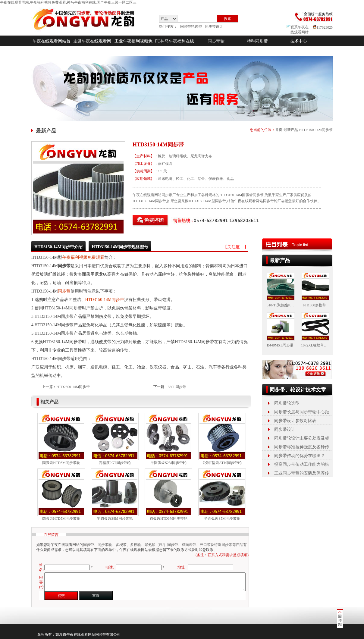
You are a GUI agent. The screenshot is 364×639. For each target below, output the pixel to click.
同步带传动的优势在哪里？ (300, 456)
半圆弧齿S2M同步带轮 (168, 463)
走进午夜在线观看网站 (92, 46)
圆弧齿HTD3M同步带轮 (168, 518)
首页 (279, 130)
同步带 (64, 291)
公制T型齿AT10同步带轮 (222, 463)
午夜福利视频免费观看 (83, 257)
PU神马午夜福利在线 (175, 41)
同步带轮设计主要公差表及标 (302, 438)
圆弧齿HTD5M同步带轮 (61, 518)
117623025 (323, 27)
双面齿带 (189, 545)
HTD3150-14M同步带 (316, 130)
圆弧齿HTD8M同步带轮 (61, 463)
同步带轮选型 (191, 27)
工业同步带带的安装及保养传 (302, 473)
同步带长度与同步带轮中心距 (302, 412)
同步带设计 (214, 27)
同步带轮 (216, 41)
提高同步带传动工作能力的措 (302, 464)
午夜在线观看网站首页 (52, 46)
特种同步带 (257, 41)
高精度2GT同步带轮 (115, 463)
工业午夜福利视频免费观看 (133, 46)
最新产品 (291, 130)
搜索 (227, 19)
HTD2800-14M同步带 (73, 387)
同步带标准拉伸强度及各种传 (302, 447)
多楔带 (121, 545)
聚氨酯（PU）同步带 (161, 545)
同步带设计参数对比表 (295, 421)
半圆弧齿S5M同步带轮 (222, 518)
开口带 (205, 545)
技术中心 (299, 41)
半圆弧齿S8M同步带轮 (115, 518)
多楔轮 (136, 545)
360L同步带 (177, 387)
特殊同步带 (223, 545)
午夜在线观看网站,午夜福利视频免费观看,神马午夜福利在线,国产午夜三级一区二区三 (68, 2)
